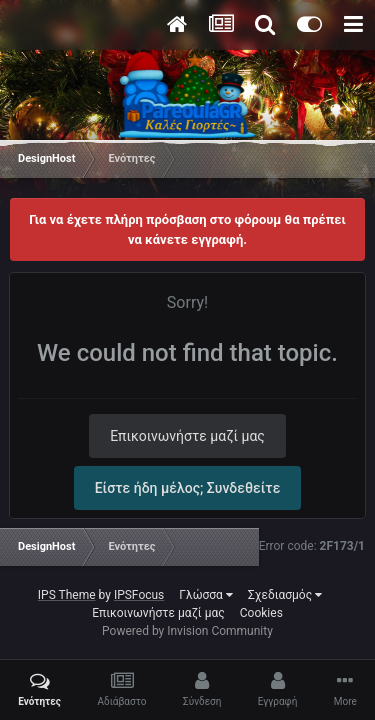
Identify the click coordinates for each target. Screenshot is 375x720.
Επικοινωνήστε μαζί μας (187, 436)
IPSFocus (139, 595)
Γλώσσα (206, 595)
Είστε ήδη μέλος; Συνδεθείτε (188, 488)
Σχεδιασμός (285, 595)
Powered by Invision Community (187, 631)
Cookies (261, 613)
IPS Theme (67, 595)
